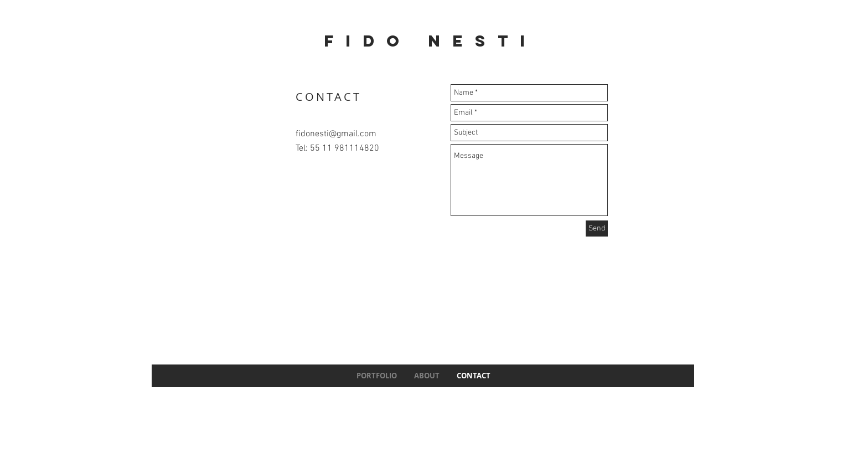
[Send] (597, 228)
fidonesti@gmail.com (336, 134)
